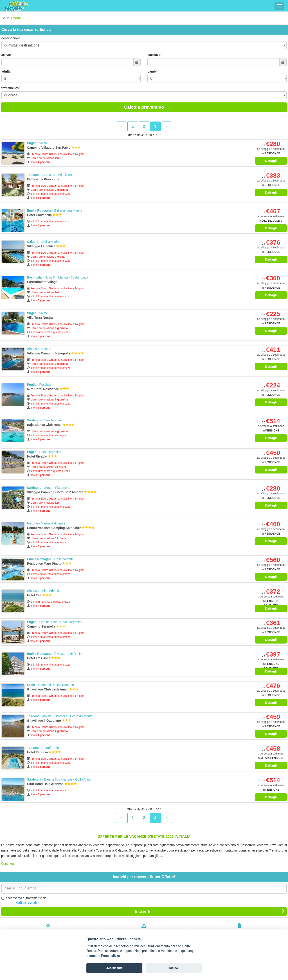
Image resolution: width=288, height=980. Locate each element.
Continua (7, 863)
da (271, 149)
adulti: (6, 71)
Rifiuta (173, 968)
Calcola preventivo (144, 107)
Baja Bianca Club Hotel (51, 425)
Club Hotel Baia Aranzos (52, 784)
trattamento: (11, 88)
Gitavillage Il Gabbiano (49, 721)
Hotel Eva (39, 595)
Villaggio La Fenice (46, 246)
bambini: (154, 71)
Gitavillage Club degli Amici (53, 689)
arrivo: (6, 55)
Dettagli (271, 161)
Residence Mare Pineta (49, 564)
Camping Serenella (46, 626)
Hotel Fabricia (44, 752)
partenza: (154, 55)
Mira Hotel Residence (48, 389)
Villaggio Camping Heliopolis (55, 353)
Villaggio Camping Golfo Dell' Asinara (62, 492)
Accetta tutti (114, 968)
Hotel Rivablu (42, 456)
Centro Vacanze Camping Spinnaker (61, 528)
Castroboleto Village (43, 282)
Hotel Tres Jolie (44, 658)
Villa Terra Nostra (40, 318)
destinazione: (11, 38)
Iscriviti (210, 911)
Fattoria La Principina (44, 179)
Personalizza (110, 956)
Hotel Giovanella (45, 215)
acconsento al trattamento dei (24, 900)
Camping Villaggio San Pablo (54, 148)
